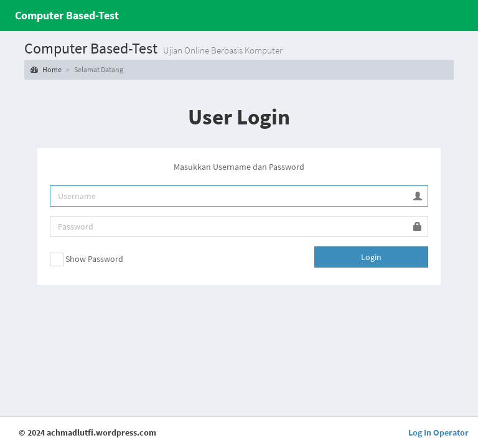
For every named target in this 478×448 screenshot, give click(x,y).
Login (371, 257)
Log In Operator (438, 432)
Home (46, 69)
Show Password (87, 259)
